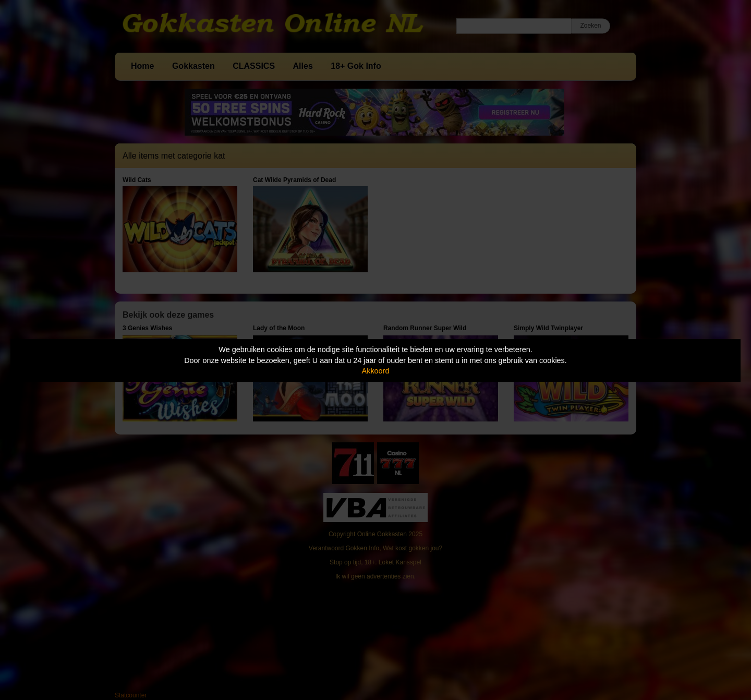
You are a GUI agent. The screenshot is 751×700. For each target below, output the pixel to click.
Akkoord (376, 371)
